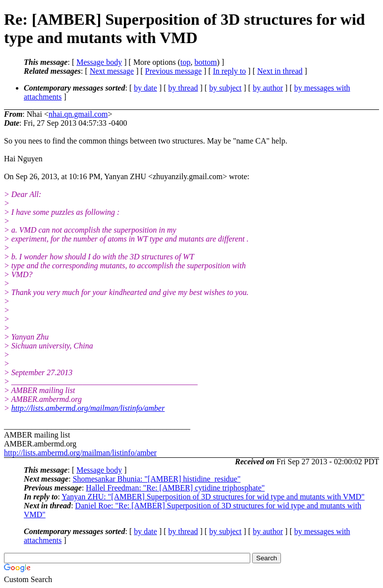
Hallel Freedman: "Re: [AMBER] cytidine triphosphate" (175, 488)
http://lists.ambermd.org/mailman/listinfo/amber (88, 408)
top (185, 62)
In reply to (230, 71)
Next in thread (280, 71)
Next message (112, 71)
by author (268, 88)
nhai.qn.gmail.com (78, 114)
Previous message (173, 71)
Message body (99, 62)
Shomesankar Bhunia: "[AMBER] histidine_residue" (157, 479)
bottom (205, 62)
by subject (225, 88)
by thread (183, 88)
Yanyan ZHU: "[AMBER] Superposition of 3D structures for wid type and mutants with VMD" (213, 497)
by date (145, 88)
